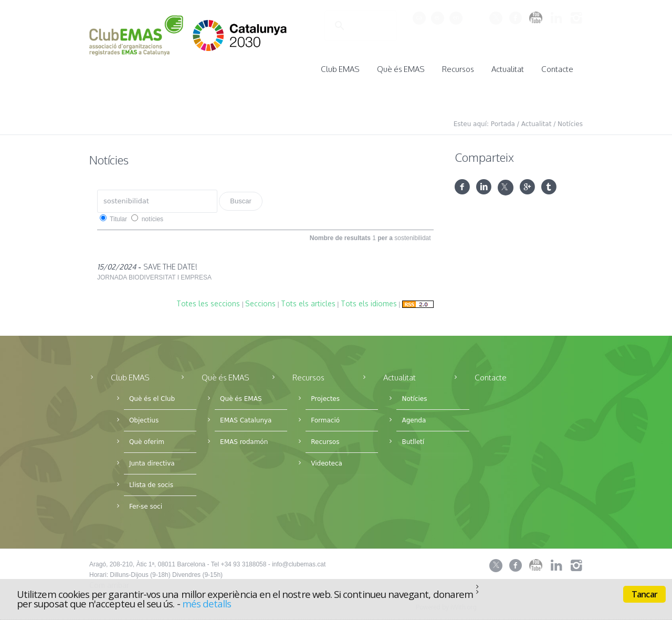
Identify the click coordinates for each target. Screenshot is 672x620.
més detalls (207, 603)
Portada (503, 121)
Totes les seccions (208, 300)
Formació (325, 417)
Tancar (644, 594)
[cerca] (347, 26)
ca (419, 17)
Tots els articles (308, 300)
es (437, 17)
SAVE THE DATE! (170, 263)
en (456, 17)
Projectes (325, 396)
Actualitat (537, 121)
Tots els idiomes (369, 300)
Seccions (260, 300)
